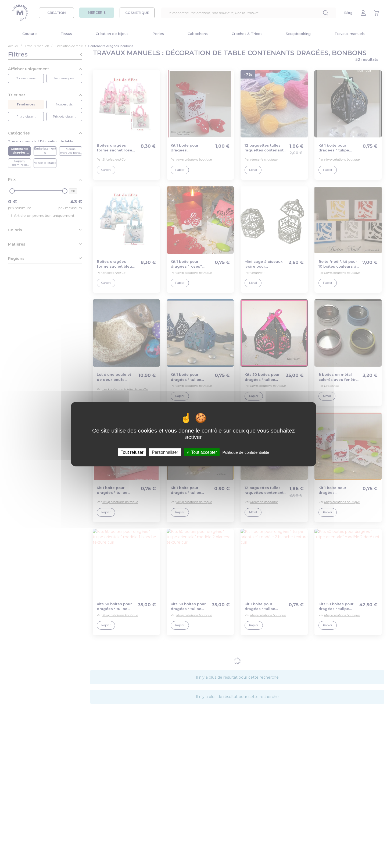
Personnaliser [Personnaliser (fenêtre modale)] (165, 452)
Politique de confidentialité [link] (246, 452)
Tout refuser (132, 452)
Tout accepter (202, 452)
